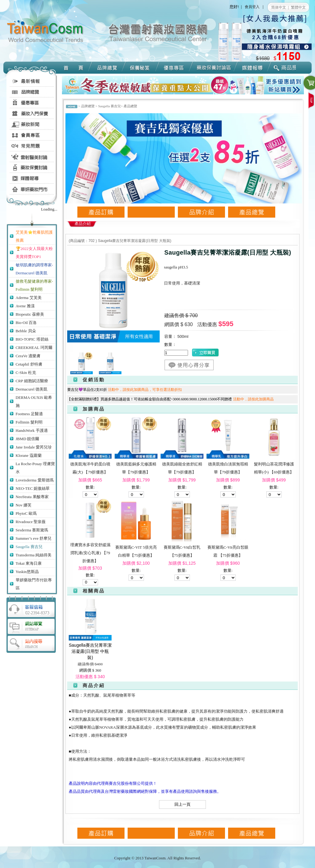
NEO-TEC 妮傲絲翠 (33, 488)
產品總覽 (130, 106)
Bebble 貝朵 (26, 331)
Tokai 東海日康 (29, 563)
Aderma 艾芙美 (29, 298)
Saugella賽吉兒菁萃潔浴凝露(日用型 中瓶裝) (90, 651)
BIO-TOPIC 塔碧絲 (32, 339)
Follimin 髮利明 (29, 422)
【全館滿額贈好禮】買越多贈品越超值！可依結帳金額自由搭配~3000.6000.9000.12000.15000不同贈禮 (172, 399)
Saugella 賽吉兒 (29, 547)
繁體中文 (298, 7)
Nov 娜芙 (24, 505)
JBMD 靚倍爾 (28, 439)
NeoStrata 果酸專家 (32, 497)
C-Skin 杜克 (26, 373)
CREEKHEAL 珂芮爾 (34, 348)
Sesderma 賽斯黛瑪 (32, 530)
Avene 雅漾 (25, 306)
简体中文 (279, 7)
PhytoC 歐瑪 (26, 513)
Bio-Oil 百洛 (26, 323)
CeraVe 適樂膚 (28, 356)
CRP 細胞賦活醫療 (32, 381)
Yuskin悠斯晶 (27, 572)
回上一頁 (182, 804)
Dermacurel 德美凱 (32, 389)
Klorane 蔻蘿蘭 (29, 455)
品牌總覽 (88, 106)
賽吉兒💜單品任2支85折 (126, 390)
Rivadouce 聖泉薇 (31, 522)
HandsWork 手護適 (32, 430)
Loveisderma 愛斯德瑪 (35, 480)
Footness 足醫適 (29, 414)
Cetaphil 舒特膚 (29, 364)
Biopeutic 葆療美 (30, 314)
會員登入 (252, 7)
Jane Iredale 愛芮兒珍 (34, 447)
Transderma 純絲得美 (34, 555)
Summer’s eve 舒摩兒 (34, 538)
